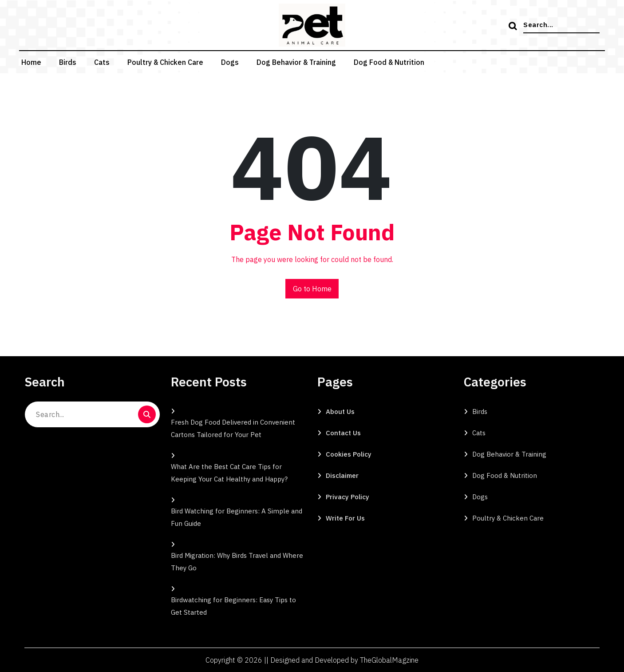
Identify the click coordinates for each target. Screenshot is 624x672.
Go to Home (312, 289)
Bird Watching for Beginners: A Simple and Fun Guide (237, 517)
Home (31, 62)
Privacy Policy (348, 497)
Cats (102, 62)
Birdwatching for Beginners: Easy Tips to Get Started (233, 606)
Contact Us (343, 433)
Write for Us (345, 518)
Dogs (230, 62)
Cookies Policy (349, 454)
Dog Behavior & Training (296, 62)
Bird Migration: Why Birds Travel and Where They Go (237, 562)
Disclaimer (342, 475)
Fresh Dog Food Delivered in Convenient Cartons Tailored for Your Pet (233, 428)
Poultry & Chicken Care (165, 62)
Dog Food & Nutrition (389, 62)
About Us (340, 412)
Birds (68, 62)
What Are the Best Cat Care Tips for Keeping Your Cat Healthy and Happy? (229, 473)
